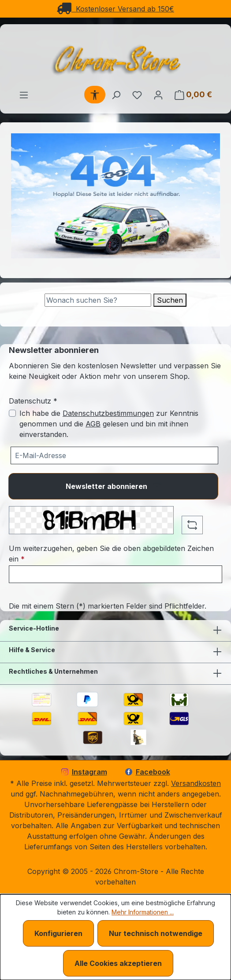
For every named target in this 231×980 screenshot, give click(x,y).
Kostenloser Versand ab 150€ (115, 9)
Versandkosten (196, 783)
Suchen (170, 300)
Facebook (148, 772)
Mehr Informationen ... (143, 912)
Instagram (84, 772)
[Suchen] (116, 95)
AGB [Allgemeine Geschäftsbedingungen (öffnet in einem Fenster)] (93, 424)
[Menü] (24, 95)
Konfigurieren (58, 933)
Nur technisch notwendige (156, 933)
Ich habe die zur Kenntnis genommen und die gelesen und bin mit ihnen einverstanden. (109, 424)
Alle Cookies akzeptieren (118, 963)
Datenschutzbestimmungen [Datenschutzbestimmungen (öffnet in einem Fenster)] (108, 413)
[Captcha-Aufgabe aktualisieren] (192, 525)
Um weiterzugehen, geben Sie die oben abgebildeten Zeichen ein (111, 554)
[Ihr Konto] (158, 95)
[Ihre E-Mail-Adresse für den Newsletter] (114, 455)
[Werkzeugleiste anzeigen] (95, 95)
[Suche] (98, 300)
